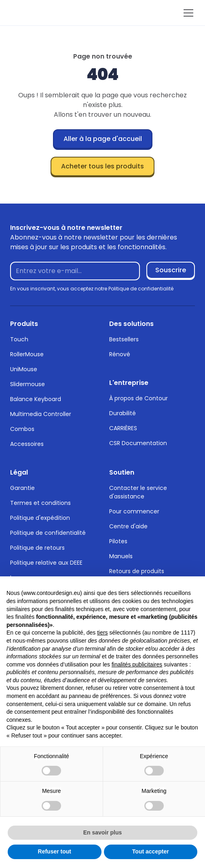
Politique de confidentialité (48, 533)
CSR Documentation (138, 443)
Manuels (121, 556)
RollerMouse (27, 354)
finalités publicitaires (137, 664)
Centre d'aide (128, 526)
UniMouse (24, 369)
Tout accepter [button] (151, 851)
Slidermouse (27, 384)
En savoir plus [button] (103, 832)
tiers (102, 633)
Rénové (120, 354)
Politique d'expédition (40, 518)
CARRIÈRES (123, 428)
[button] (187, 13)
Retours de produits (137, 571)
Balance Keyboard (36, 399)
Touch (19, 339)
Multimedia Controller (41, 414)
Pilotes (118, 541)
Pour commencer (134, 511)
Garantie (22, 488)
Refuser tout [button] (55, 851)
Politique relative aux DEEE (46, 563)
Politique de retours (37, 548)
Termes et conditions (40, 503)
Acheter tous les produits (102, 166)
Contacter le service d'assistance (138, 492)
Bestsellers (124, 339)
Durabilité (123, 413)
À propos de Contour (138, 398)
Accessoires (27, 444)
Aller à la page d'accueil (103, 139)
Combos (22, 429)
